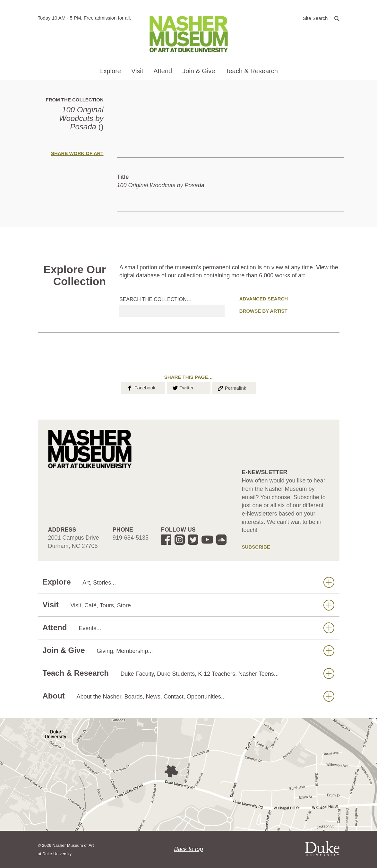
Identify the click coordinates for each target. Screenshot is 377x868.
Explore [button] (110, 71)
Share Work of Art (77, 153)
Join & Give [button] (199, 71)
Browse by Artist (263, 311)
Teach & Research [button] (251, 71)
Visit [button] (137, 71)
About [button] (188, 696)
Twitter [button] (183, 387)
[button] (321, 18)
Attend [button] (163, 71)
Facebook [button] (141, 387)
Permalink (232, 387)
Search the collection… (156, 299)
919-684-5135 (131, 538)
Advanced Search (264, 299)
